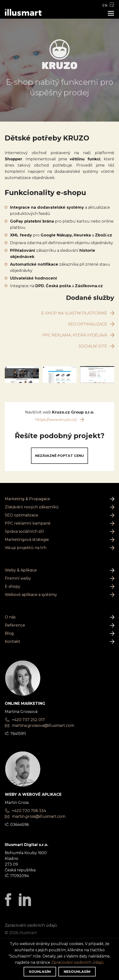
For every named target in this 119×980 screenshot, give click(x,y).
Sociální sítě (96, 346)
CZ (112, 6)
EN (105, 6)
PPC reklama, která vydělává (78, 335)
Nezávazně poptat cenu (59, 456)
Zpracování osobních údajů (31, 925)
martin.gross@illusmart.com (39, 816)
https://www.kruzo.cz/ (60, 419)
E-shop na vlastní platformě (78, 313)
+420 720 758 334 (29, 811)
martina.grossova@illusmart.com (43, 725)
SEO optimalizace (91, 324)
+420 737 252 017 (28, 720)
